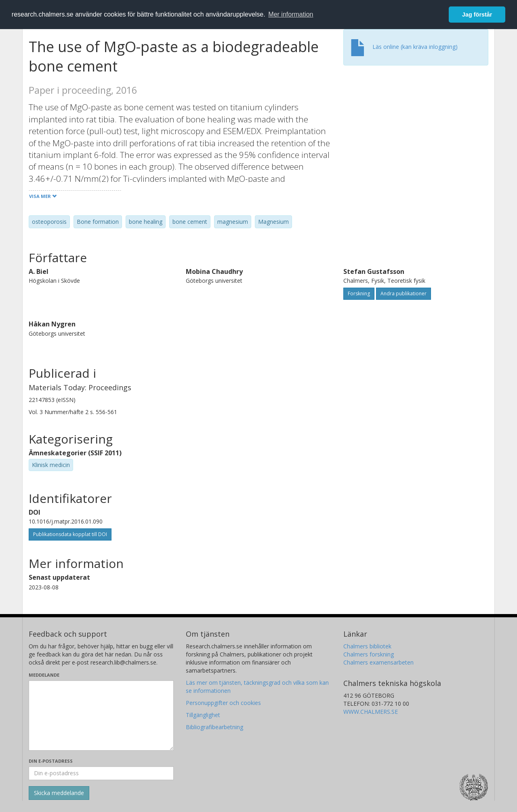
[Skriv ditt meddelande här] (101, 715)
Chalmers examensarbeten (378, 662)
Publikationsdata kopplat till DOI (70, 534)
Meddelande (44, 675)
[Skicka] (59, 793)
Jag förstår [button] (477, 15)
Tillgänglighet (203, 715)
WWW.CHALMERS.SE (371, 712)
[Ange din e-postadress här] (101, 773)
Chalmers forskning (369, 654)
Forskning (359, 293)
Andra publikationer (404, 293)
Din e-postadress (51, 761)
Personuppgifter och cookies (223, 703)
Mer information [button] (291, 14)
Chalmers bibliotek (367, 646)
